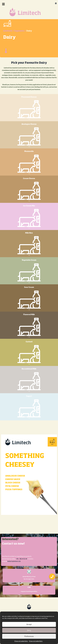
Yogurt (29, 403)
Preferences (29, 636)
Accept (29, 624)
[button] (6, 4)
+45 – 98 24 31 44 (21, 559)
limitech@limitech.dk (14, 561)
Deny (29, 630)
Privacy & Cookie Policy (21, 641)
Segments (19, 38)
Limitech (8, 38)
